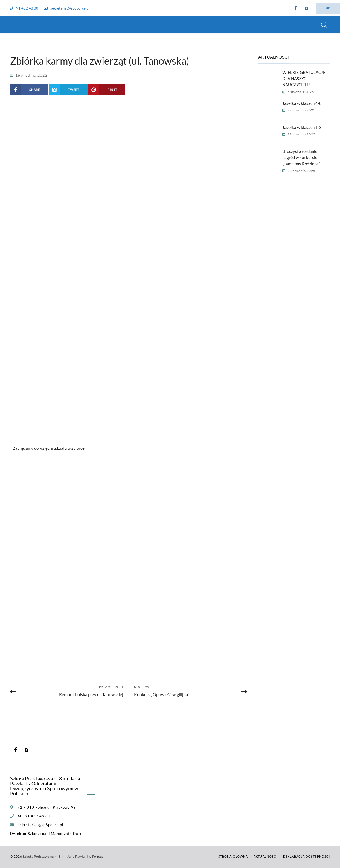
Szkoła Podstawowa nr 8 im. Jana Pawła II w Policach (64, 856)
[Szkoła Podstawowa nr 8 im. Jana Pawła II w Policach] (17, 25)
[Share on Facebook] (29, 90)
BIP (327, 8)
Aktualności (265, 856)
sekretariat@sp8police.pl (66, 8)
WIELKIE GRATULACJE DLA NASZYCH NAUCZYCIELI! (304, 78)
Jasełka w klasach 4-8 (302, 103)
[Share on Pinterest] (107, 90)
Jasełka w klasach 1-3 (302, 127)
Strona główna (233, 856)
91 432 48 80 (24, 8)
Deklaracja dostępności (306, 856)
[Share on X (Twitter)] (68, 90)
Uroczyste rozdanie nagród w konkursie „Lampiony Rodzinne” (301, 158)
